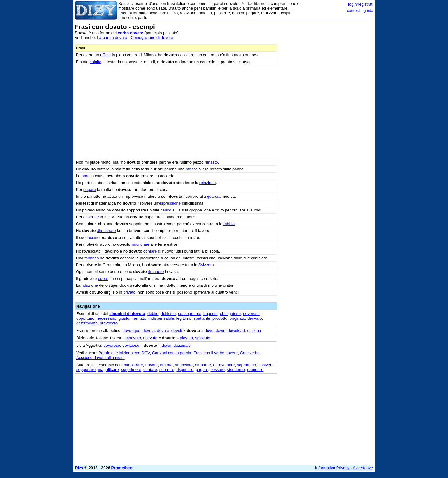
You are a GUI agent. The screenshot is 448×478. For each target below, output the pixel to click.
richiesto (168, 314)
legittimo (184, 318)
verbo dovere (131, 33)
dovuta (149, 330)
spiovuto (203, 338)
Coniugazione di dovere (152, 37)
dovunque (131, 330)
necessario (107, 318)
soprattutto (247, 365)
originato (237, 318)
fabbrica (91, 258)
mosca (192, 169)
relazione (208, 183)
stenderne (236, 370)
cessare (218, 370)
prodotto (220, 318)
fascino (93, 237)
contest (353, 10)
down (220, 330)
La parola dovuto (112, 37)
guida (368, 10)
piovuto (186, 338)
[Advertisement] (327, 117)
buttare (166, 365)
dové (209, 330)
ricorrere (167, 370)
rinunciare (140, 244)
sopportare (86, 370)
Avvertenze (363, 468)
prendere (255, 370)
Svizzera (206, 265)
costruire (91, 217)
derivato (254, 318)
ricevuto (150, 338)
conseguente (189, 314)
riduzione (90, 285)
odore (103, 278)
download (236, 330)
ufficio (105, 55)
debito (153, 314)
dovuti (177, 330)
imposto (211, 314)
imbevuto (133, 338)
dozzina (254, 330)
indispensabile (161, 318)
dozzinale (182, 345)
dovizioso (131, 345)
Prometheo (122, 468)
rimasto (211, 162)
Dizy (79, 468)
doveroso (251, 314)
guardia (214, 196)
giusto (124, 318)
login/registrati (361, 4)
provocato (109, 323)
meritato (139, 318)
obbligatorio (230, 314)
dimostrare (106, 231)
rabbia (229, 224)
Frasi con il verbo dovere (216, 353)
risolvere (266, 365)
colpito (96, 62)
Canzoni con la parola (172, 353)
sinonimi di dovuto (127, 314)
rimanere (156, 272)
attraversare (224, 365)
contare (150, 251)
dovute (163, 330)
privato (129, 292)
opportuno (85, 318)
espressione (170, 203)
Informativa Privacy (332, 468)
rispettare (185, 370)
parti (85, 176)
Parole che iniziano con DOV (124, 353)
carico (166, 210)
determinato (87, 323)
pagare (90, 190)
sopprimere (131, 370)
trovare (152, 365)
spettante (202, 318)
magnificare (108, 370)
